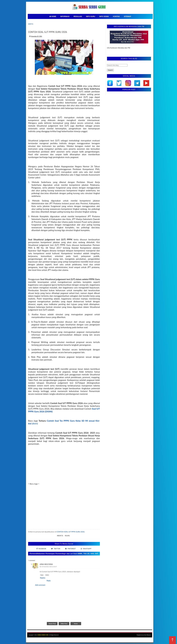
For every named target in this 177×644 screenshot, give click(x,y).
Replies (43, 578)
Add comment (40, 585)
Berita (31, 24)
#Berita (60, 536)
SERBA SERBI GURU (43, 635)
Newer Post (52, 624)
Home (76, 624)
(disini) (35, 424)
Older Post (64, 624)
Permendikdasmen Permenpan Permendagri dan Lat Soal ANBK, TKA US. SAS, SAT (64, 554)
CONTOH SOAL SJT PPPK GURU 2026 (71, 532)
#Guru (67, 536)
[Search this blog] (117, 65)
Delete (47, 575)
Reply (42, 575)
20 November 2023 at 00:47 (49, 567)
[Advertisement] (64, 466)
